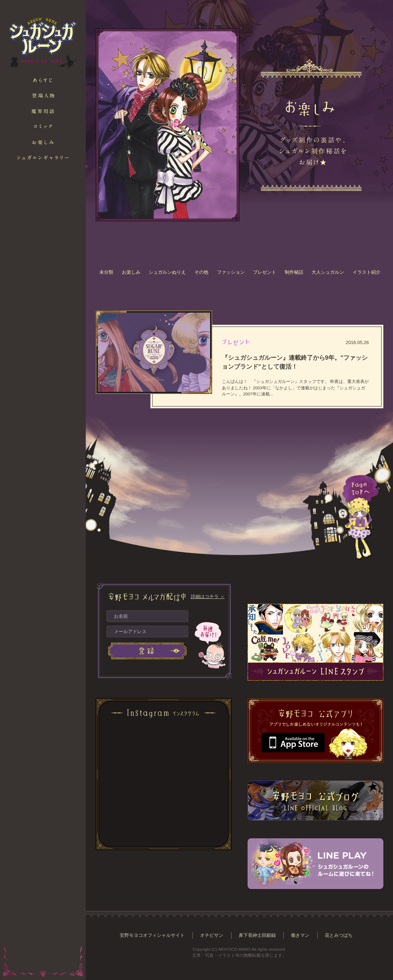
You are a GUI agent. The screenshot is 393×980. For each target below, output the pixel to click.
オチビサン (212, 935)
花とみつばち (339, 935)
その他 (201, 272)
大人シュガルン (328, 272)
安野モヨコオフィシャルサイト (152, 935)
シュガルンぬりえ (167, 272)
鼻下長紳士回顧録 (257, 935)
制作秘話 (294, 272)
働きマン (300, 935)
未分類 (106, 272)
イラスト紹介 (367, 272)
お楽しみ (131, 272)
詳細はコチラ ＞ (208, 597)
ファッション (231, 272)
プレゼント (265, 272)
